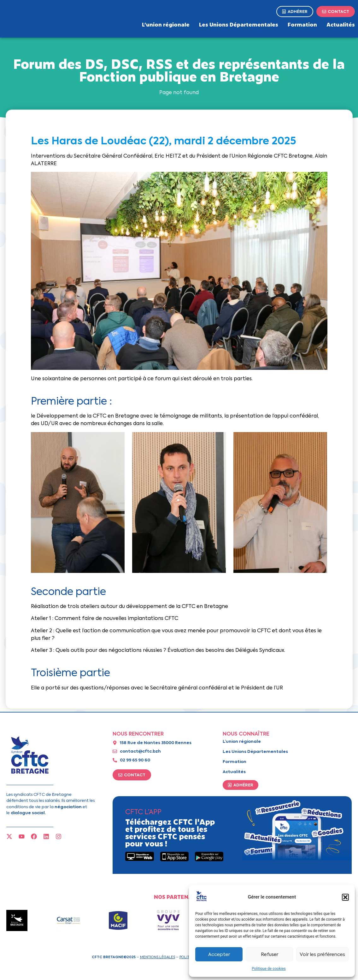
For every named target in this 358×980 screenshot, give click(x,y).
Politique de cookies (269, 969)
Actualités (341, 24)
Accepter (219, 954)
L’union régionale (166, 24)
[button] (345, 897)
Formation (302, 24)
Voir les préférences (322, 954)
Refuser (270, 954)
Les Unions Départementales (239, 24)
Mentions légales (158, 957)
